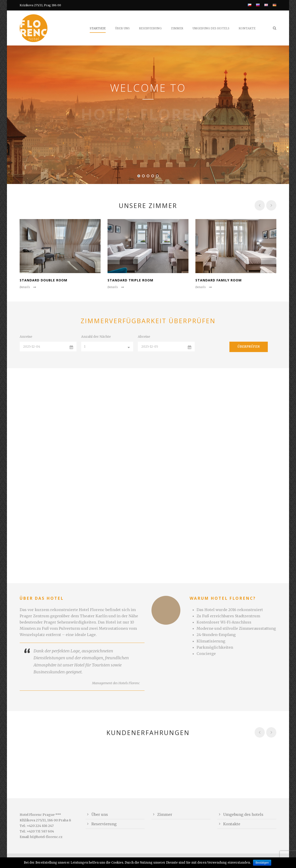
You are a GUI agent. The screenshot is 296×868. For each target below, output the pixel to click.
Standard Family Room (219, 280)
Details (28, 287)
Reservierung (150, 28)
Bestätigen (262, 863)
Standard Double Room (43, 280)
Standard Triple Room (130, 280)
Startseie (98, 28)
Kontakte (247, 28)
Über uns (122, 28)
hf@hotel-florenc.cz (46, 837)
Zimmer (177, 28)
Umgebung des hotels (211, 28)
